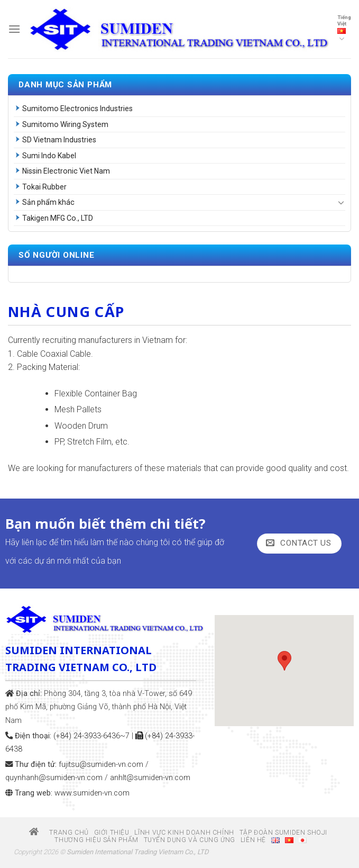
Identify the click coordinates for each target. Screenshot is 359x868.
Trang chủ (59, 833)
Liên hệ (253, 840)
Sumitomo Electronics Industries (77, 108)
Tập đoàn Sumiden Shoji (283, 833)
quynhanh (54, 778)
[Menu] (14, 29)
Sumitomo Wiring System (65, 124)
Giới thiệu (112, 833)
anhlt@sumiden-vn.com (150, 778)
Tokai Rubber (44, 187)
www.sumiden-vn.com (92, 793)
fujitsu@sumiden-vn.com (101, 765)
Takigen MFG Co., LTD (58, 218)
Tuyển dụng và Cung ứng (190, 840)
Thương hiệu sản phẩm (96, 840)
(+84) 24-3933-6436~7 (91, 736)
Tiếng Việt (344, 29)
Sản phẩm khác (48, 202)
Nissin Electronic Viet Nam (66, 171)
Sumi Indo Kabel (49, 156)
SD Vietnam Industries (59, 140)
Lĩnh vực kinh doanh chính (184, 833)
